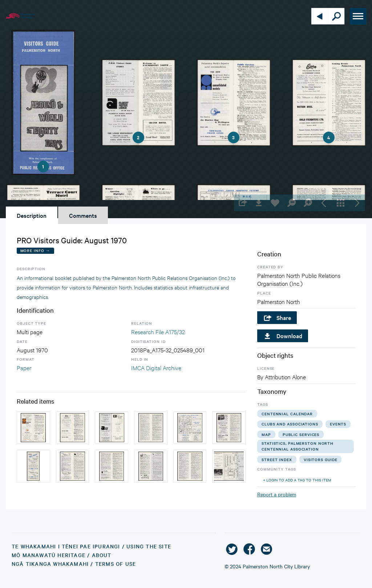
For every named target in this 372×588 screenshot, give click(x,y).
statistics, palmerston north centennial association (298, 446)
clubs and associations (290, 424)
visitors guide (321, 459)
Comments (83, 215)
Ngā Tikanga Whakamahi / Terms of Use (74, 564)
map (266, 434)
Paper (24, 367)
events (338, 424)
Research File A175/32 (158, 331)
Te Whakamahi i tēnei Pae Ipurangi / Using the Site (91, 546)
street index (277, 459)
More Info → (35, 250)
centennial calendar (287, 414)
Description (32, 215)
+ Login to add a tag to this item (297, 480)
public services (301, 434)
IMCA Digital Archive (156, 367)
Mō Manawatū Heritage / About (62, 555)
